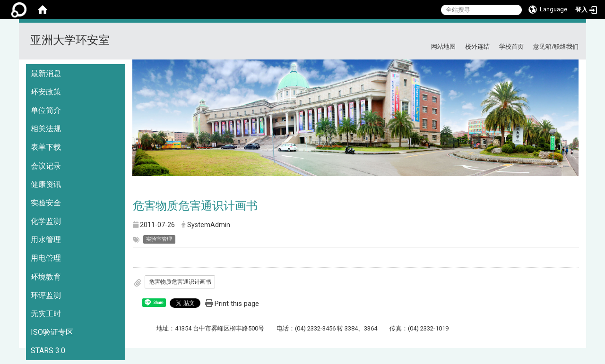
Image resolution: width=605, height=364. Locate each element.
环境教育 (46, 277)
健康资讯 (46, 184)
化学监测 (46, 221)
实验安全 (46, 203)
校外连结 (477, 47)
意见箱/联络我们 (556, 47)
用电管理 (46, 258)
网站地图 (443, 47)
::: (575, 34)
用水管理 (46, 240)
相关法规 (46, 129)
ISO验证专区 (52, 332)
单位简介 (46, 110)
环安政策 (46, 92)
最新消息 (46, 73)
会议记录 (46, 166)
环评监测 (46, 295)
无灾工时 (46, 314)
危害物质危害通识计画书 (180, 282)
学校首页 (511, 47)
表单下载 (46, 147)
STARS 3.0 (48, 351)
